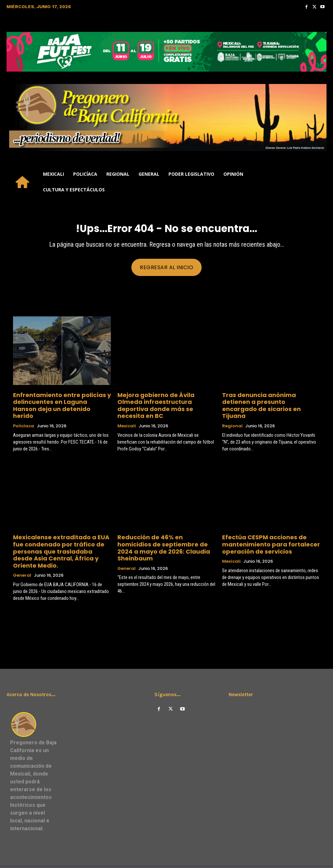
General (22, 556)
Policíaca (24, 418)
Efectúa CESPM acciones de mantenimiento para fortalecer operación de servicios (264, 535)
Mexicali (127, 418)
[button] (319, 182)
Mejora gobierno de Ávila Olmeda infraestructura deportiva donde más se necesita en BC (161, 403)
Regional (232, 418)
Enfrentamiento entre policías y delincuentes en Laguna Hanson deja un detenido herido (62, 403)
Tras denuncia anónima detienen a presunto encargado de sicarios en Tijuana (268, 403)
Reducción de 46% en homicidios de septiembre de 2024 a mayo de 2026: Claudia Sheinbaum (165, 535)
